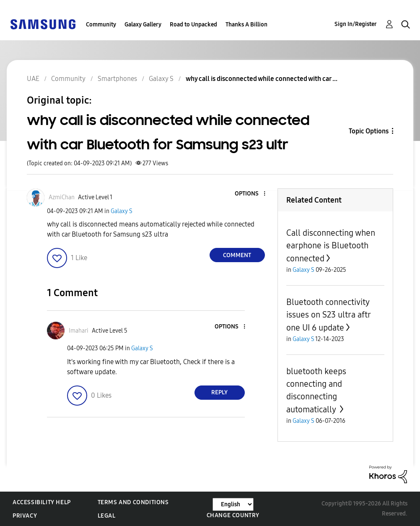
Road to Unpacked (193, 25)
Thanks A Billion (246, 25)
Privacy (25, 516)
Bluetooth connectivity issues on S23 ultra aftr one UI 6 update (328, 315)
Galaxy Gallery (143, 25)
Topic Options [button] (369, 131)
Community (101, 25)
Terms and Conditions (133, 502)
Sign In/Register (356, 24)
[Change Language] (233, 504)
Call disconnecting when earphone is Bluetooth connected (331, 246)
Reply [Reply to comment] (219, 392)
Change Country (233, 515)
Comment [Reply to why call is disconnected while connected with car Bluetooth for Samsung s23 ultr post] (237, 255)
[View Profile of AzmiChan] (62, 197)
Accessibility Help (42, 502)
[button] (250, 194)
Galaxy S (122, 211)
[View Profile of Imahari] (79, 331)
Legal (107, 516)
